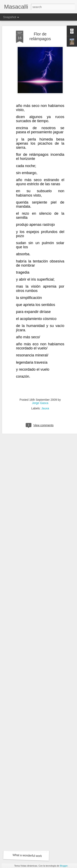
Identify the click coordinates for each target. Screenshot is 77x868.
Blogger (64, 866)
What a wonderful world (28, 802)
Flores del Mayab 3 (28, 746)
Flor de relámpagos (40, 22)
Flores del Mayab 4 (25, 687)
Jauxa (45, 394)
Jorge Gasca (40, 388)
